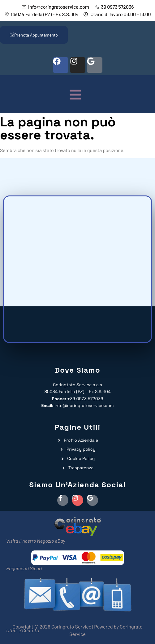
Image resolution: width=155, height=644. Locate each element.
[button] (75, 95)
